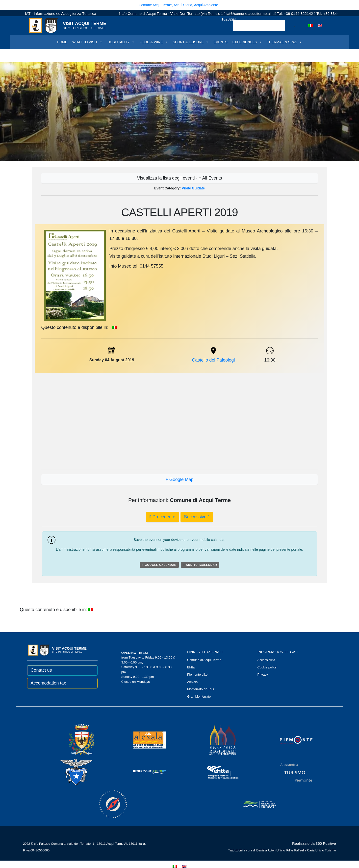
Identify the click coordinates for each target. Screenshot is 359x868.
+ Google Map (179, 480)
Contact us (41, 670)
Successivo (197, 517)
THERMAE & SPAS (284, 42)
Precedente (162, 517)
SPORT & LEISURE (191, 42)
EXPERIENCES (247, 42)
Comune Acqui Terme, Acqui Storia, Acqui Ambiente (179, 5)
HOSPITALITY (121, 42)
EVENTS (221, 42)
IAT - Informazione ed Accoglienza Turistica (61, 13)
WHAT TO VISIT (87, 42)
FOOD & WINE (154, 42)
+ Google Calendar (159, 565)
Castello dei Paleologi (213, 360)
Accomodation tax (48, 683)
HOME (62, 42)
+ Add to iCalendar (200, 565)
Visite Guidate (193, 188)
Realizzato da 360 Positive (314, 843)
